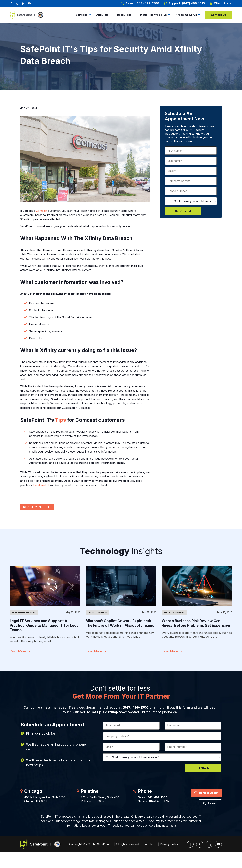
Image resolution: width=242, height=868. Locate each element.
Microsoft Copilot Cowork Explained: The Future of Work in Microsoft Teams (120, 623)
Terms (153, 844)
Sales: (153, 797)
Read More (18, 651)
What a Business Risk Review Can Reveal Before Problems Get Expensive (196, 623)
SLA (144, 844)
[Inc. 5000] (40, 15)
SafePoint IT (41, 485)
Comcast (42, 211)
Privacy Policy (169, 844)
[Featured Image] (45, 586)
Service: (153, 801)
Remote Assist (209, 793)
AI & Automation (97, 612)
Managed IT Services (24, 612)
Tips (61, 420)
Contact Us (218, 15)
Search (213, 803)
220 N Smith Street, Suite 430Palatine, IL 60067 (100, 799)
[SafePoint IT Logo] (40, 844)
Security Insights (37, 507)
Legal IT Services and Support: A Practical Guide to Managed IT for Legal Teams (45, 625)
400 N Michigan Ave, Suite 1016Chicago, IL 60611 (45, 799)
